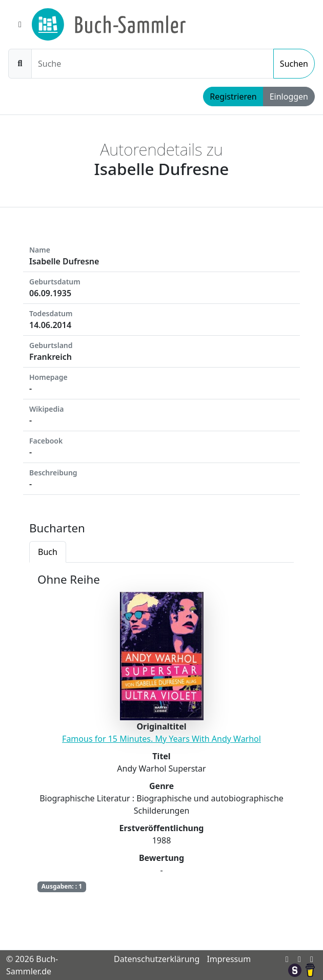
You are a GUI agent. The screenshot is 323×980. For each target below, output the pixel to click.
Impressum (229, 959)
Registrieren (233, 97)
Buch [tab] (48, 552)
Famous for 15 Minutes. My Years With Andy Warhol (161, 739)
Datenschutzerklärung (157, 959)
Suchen (294, 64)
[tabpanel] (161, 740)
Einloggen (289, 97)
